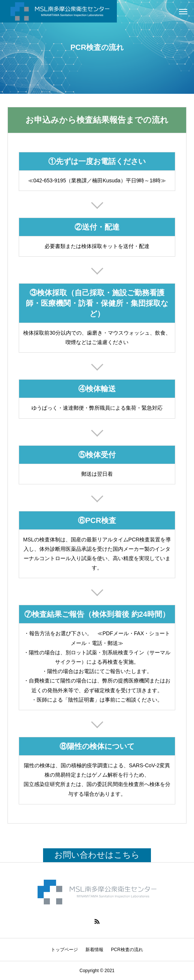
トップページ (64, 950)
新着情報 (94, 950)
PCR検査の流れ (127, 950)
